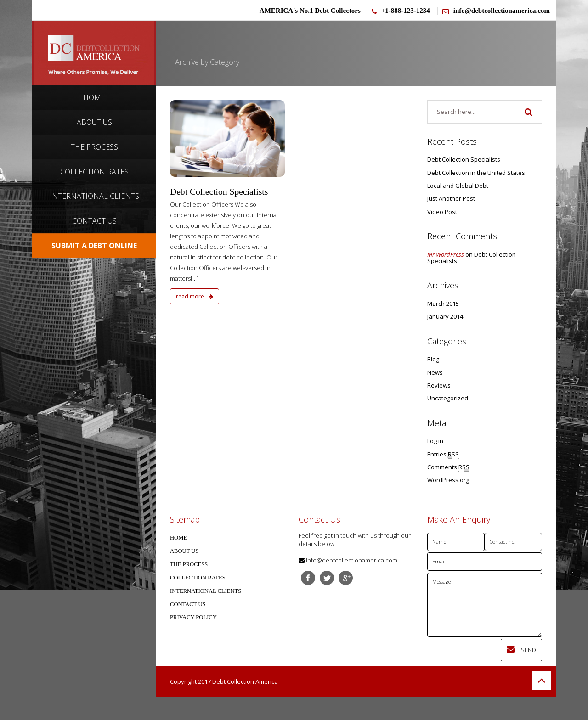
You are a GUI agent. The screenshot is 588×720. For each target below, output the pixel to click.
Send (521, 650)
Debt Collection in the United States (476, 173)
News (435, 372)
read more (195, 296)
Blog (433, 359)
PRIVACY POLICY (193, 617)
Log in (435, 441)
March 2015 (443, 304)
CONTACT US (188, 604)
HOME (178, 538)
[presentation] (497, 657)
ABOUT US (184, 551)
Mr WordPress (446, 254)
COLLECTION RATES (198, 578)
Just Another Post (451, 198)
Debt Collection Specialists (219, 192)
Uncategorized (448, 398)
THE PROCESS (189, 564)
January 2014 (445, 316)
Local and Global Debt (458, 186)
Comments (448, 467)
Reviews (439, 385)
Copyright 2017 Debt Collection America (224, 681)
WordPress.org (448, 480)
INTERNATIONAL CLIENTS (206, 591)
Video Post (442, 212)
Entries (443, 454)
